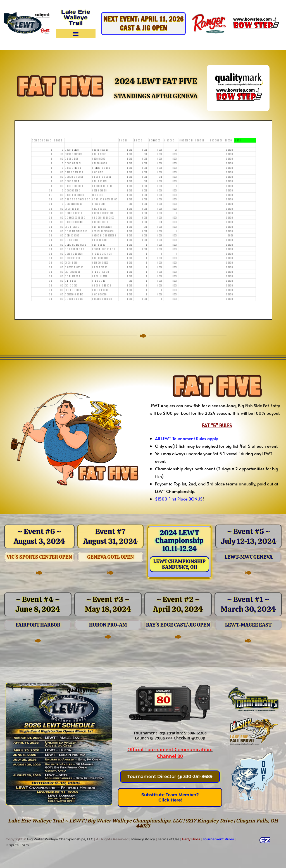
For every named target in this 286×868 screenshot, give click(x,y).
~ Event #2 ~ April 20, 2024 (178, 604)
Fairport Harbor (38, 625)
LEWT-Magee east (248, 625)
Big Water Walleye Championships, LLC (60, 839)
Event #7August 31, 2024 (110, 536)
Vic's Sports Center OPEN (39, 557)
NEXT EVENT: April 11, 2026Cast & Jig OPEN (143, 23)
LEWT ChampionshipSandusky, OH (179, 564)
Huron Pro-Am (108, 625)
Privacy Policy (143, 839)
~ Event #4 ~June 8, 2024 (38, 604)
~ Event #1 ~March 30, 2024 (248, 604)
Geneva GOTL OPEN (110, 557)
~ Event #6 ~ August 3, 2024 (39, 536)
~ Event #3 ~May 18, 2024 (108, 604)
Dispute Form (17, 845)
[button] (76, 33)
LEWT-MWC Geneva (249, 557)
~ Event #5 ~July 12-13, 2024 (249, 536)
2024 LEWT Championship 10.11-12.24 (179, 541)
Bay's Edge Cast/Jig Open (178, 625)
